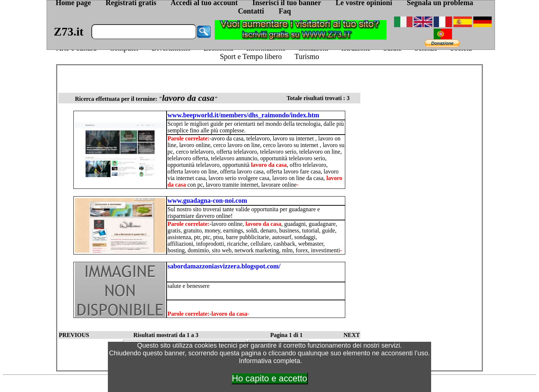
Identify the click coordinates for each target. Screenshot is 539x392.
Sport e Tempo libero (251, 56)
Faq (285, 11)
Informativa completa (269, 361)
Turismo (307, 56)
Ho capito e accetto (269, 378)
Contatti (251, 11)
